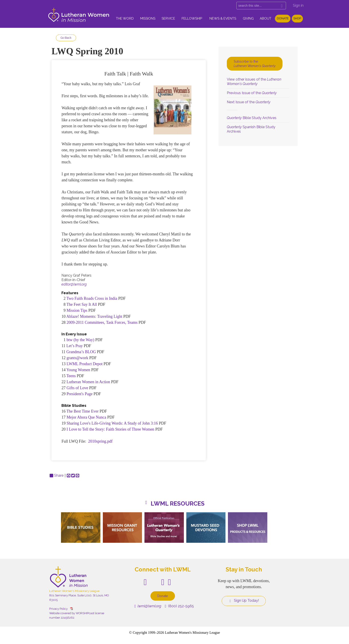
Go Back (66, 38)
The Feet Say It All (82, 304)
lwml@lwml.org (148, 606)
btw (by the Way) (80, 340)
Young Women (78, 370)
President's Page (80, 394)
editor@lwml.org (74, 284)
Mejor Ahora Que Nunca (86, 417)
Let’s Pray (75, 346)
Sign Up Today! (244, 601)
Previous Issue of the (252, 93)
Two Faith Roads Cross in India (92, 298)
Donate (283, 18)
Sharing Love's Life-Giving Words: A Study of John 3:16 (112, 423)
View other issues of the (254, 82)
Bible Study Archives (252, 118)
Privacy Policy (58, 609)
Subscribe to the (255, 64)
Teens (71, 376)
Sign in (298, 5)
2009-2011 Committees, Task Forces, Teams (103, 322)
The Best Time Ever (83, 411)
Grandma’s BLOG (81, 352)
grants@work (77, 358)
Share (57, 476)
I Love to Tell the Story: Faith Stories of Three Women (110, 429)
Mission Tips (77, 310)
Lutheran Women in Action (88, 382)
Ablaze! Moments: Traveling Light (95, 316)
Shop (297, 18)
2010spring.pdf (100, 441)
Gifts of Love (77, 388)
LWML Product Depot (85, 364)
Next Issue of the (249, 102)
